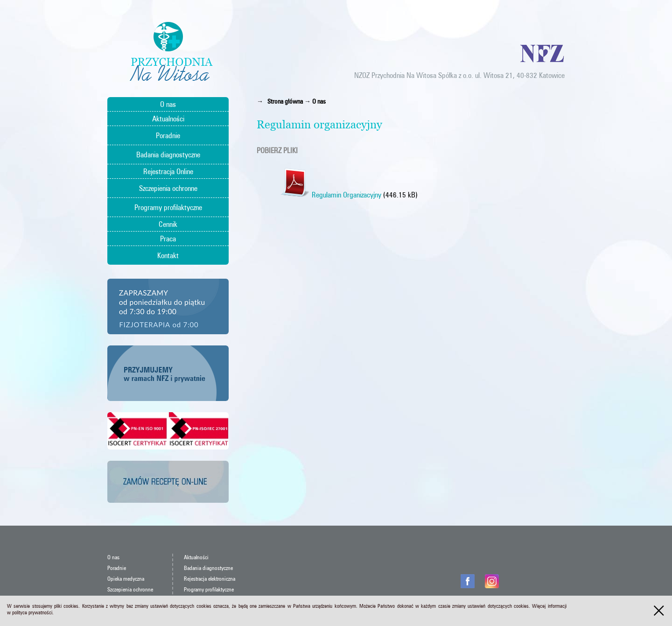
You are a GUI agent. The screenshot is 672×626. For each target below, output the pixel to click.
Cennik (168, 224)
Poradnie (168, 135)
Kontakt (168, 255)
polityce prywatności (32, 612)
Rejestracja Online (168, 171)
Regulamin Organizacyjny (331, 195)
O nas (168, 104)
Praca (168, 239)
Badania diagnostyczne (168, 155)
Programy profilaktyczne (168, 207)
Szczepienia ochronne (168, 188)
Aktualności (168, 119)
